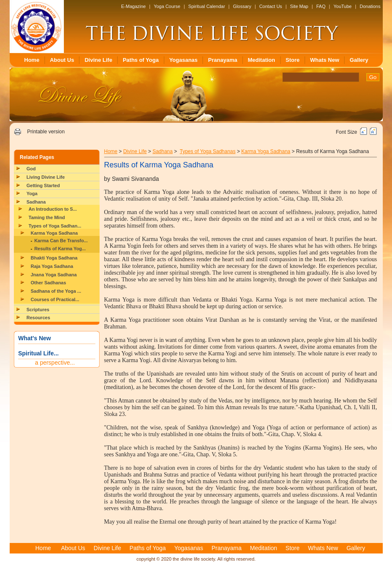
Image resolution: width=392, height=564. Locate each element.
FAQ (321, 6)
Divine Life (98, 60)
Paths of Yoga (141, 60)
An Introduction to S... (53, 209)
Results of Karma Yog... (60, 249)
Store (293, 60)
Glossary (242, 6)
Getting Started (43, 185)
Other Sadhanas (48, 283)
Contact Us (271, 6)
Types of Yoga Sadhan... (55, 226)
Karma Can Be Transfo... (61, 241)
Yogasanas (184, 60)
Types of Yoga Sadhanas (208, 151)
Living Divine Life (46, 177)
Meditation (262, 60)
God (31, 169)
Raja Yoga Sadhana (52, 266)
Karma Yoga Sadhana (54, 233)
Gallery (359, 60)
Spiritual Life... (38, 353)
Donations (370, 6)
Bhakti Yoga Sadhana (54, 258)
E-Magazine (133, 6)
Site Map (299, 6)
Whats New (325, 60)
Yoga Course (167, 6)
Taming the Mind (47, 217)
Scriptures (38, 310)
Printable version (46, 132)
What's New (34, 338)
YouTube (343, 6)
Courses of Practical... (55, 299)
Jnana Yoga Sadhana (54, 275)
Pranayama (222, 60)
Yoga (32, 193)
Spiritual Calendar (207, 6)
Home (32, 60)
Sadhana (36, 202)
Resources (38, 318)
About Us (62, 60)
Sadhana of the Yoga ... (56, 291)
